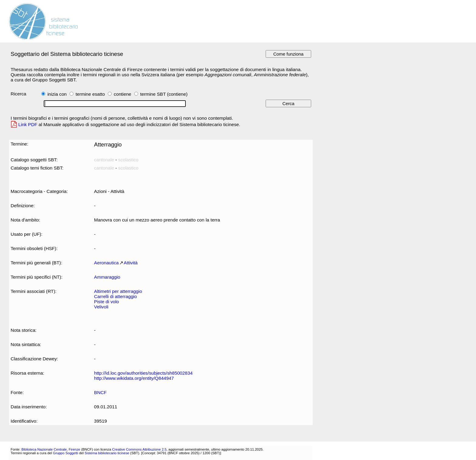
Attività (131, 263)
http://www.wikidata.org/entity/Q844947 (134, 378)
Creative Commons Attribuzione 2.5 (139, 449)
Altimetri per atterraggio (118, 291)
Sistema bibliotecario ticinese (107, 453)
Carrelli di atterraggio (116, 296)
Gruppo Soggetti (65, 453)
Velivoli (101, 307)
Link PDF (28, 124)
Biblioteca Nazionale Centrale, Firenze (51, 449)
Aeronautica (106, 263)
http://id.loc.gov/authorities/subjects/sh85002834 (143, 373)
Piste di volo (107, 302)
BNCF (100, 392)
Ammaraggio (107, 277)
